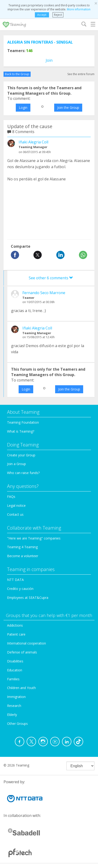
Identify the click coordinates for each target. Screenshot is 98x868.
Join (49, 60)
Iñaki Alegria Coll (33, 142)
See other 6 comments (51, 278)
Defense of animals (22, 652)
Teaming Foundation (23, 422)
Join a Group (16, 464)
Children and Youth (21, 688)
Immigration (16, 697)
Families (13, 679)
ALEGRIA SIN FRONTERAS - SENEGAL (40, 42)
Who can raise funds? (23, 473)
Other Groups (17, 724)
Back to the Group (17, 74)
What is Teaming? (21, 431)
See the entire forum (81, 74)
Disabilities (15, 661)
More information (79, 9)
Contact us (15, 514)
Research (14, 706)
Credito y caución (20, 589)
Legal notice (16, 505)
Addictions (15, 625)
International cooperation (27, 643)
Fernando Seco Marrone (44, 293)
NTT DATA (15, 580)
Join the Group (68, 107)
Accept (42, 15)
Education (15, 670)
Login (23, 107)
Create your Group (21, 455)
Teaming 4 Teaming (22, 547)
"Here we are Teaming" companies (34, 538)
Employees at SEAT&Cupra (28, 598)
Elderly (12, 715)
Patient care (16, 634)
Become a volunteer (23, 556)
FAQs (11, 497)
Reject (58, 15)
